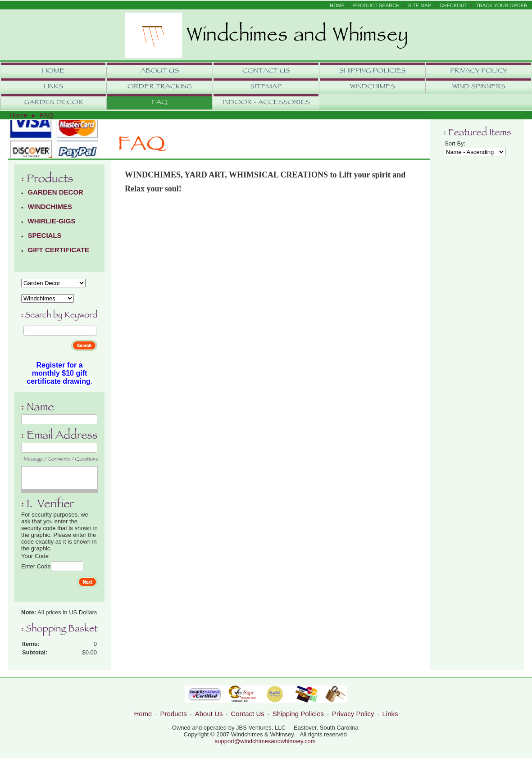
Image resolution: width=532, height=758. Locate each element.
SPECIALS (45, 235)
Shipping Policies (298, 714)
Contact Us (248, 714)
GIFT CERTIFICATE (59, 250)
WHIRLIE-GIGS (52, 221)
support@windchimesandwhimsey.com (265, 741)
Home (337, 5)
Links (390, 714)
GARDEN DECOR (56, 192)
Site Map (420, 5)
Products (174, 714)
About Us (209, 714)
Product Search (376, 5)
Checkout (454, 5)
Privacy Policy (353, 714)
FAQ (46, 115)
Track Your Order (502, 5)
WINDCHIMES (50, 207)
